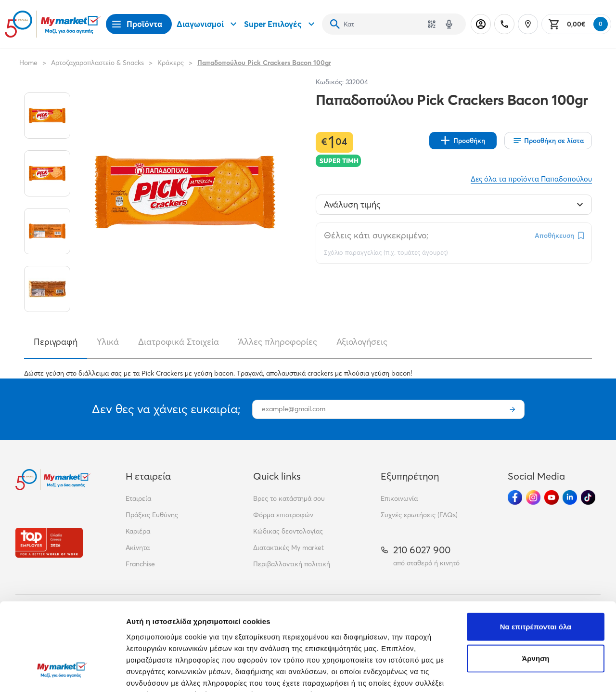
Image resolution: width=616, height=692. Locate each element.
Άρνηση (535, 584)
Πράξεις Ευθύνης (152, 515)
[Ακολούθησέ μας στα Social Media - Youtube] (552, 497)
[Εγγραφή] (513, 409)
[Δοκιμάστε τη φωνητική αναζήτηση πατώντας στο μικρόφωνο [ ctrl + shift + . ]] (449, 24)
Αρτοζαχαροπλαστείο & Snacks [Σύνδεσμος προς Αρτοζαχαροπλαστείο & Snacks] (97, 63)
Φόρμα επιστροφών (283, 515)
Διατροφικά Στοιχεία (179, 342)
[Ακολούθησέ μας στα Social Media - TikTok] (588, 497)
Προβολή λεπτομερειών (167, 673)
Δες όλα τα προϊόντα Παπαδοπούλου (531, 179)
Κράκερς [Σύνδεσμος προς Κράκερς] (171, 63)
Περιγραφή (56, 342)
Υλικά (108, 342)
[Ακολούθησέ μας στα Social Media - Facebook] (515, 497)
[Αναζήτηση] (335, 24)
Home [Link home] (28, 63)
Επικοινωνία (399, 498)
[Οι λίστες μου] (548, 141)
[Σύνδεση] (481, 24)
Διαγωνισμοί (208, 24)
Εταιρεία (138, 498)
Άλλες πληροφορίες (278, 342)
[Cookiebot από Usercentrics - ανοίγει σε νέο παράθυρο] (62, 673)
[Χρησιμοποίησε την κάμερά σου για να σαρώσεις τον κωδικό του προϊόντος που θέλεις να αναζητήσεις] (432, 24)
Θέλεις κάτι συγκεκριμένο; (376, 235)
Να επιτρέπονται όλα (536, 552)
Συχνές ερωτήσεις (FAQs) (419, 515)
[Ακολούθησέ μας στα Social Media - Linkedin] (570, 497)
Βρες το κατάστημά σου (289, 498)
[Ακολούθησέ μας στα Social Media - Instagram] (533, 497)
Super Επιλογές (281, 24)
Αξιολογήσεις (362, 342)
